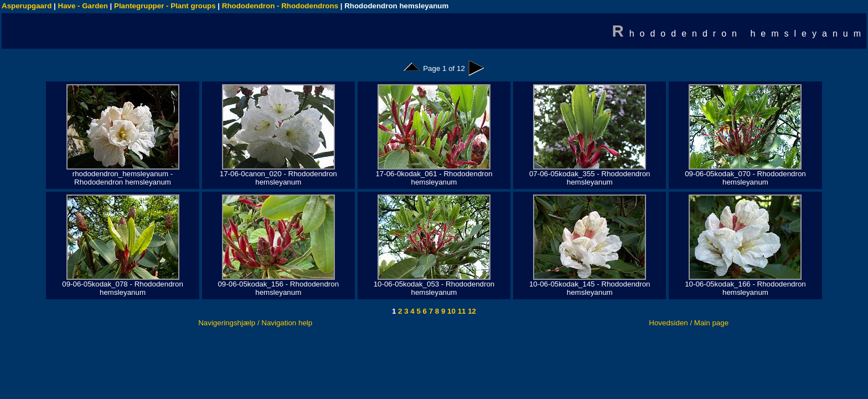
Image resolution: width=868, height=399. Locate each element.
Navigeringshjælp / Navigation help (255, 323)
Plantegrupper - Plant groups (165, 6)
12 (471, 311)
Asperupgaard (27, 6)
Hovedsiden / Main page (689, 323)
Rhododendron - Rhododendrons (280, 6)
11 (461, 311)
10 (450, 311)
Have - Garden (83, 6)
